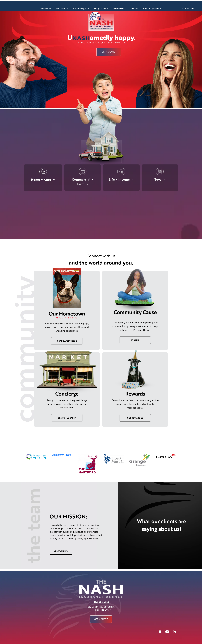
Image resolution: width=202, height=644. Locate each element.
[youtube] (167, 632)
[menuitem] (46, 8)
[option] (37, 457)
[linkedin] (174, 632)
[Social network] (160, 632)
